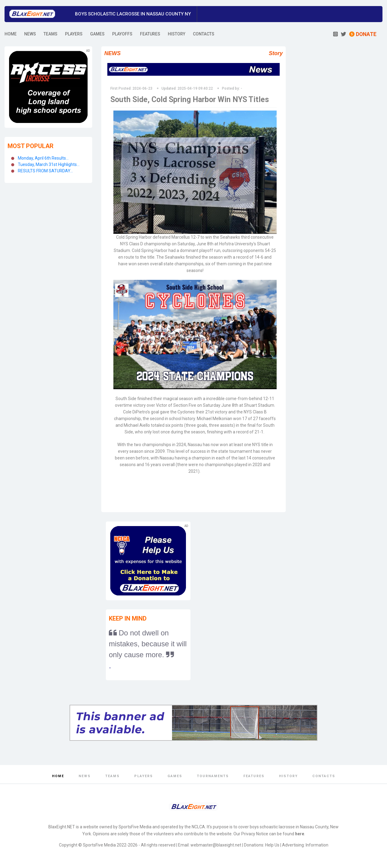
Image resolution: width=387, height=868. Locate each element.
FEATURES (150, 34)
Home (58, 776)
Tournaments (213, 776)
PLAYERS (74, 34)
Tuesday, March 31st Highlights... (49, 164)
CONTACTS (204, 34)
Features (254, 776)
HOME (11, 34)
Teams (112, 776)
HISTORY (177, 34)
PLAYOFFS (122, 34)
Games (175, 776)
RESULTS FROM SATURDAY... (45, 171)
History (288, 776)
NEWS (30, 34)
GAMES (97, 34)
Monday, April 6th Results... (43, 158)
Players (144, 776)
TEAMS (50, 34)
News (85, 776)
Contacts (324, 776)
